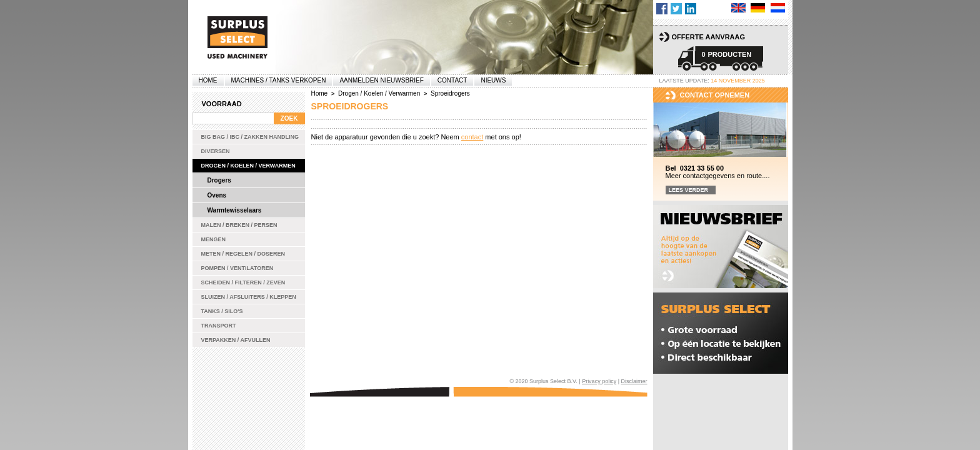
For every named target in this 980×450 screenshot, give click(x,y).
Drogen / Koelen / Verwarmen (248, 166)
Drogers (219, 180)
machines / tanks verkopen (279, 80)
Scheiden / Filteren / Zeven (243, 282)
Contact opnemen (715, 95)
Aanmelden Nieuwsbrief (381, 80)
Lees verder (689, 190)
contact (472, 137)
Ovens (217, 195)
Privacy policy (599, 381)
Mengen (214, 239)
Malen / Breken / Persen (239, 225)
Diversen (216, 151)
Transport (219, 326)
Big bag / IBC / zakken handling (250, 137)
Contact (452, 80)
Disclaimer (634, 381)
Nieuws (493, 80)
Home (208, 80)
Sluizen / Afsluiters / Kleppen (249, 297)
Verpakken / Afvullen (236, 340)
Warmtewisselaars (235, 210)
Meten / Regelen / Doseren (243, 254)
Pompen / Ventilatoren (237, 268)
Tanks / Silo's (222, 311)
